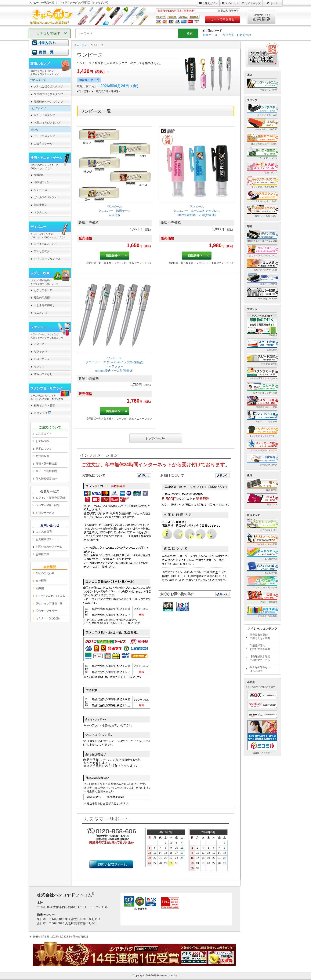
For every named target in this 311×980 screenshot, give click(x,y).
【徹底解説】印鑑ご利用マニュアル (260, 658)
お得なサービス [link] (45, 513)
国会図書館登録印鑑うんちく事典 (260, 637)
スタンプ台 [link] (41, 413)
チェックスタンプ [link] (44, 136)
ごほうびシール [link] (43, 144)
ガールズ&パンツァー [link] (47, 197)
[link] (115, 197)
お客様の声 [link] (42, 554)
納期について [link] (44, 449)
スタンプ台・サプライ (46, 388)
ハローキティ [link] (42, 359)
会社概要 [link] (41, 581)
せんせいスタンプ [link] (44, 115)
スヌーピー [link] (41, 344)
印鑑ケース (210, 35)
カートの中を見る (223, 19)
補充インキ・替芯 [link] (44, 405)
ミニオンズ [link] (41, 313)
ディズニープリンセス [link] (47, 259)
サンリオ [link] (39, 367)
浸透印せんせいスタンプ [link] (48, 102)
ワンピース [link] (41, 190)
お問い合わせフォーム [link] (49, 547)
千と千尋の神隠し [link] (44, 305)
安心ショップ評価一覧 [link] (49, 603)
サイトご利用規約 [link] (46, 471)
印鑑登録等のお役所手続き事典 (260, 647)
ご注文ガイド (210, 3)
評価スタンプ (40, 64)
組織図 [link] (40, 588)
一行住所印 (227, 35)
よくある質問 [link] (44, 532)
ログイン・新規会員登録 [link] (50, 498)
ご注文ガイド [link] (44, 434)
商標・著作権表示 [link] (46, 464)
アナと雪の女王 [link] (43, 251)
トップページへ (156, 438)
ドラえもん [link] (41, 213)
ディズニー (38, 227)
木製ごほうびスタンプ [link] (47, 123)
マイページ (231, 3)
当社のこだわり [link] (45, 573)
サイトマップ (253, 3)
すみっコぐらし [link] (43, 374)
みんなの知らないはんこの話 (260, 669)
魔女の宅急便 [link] (42, 298)
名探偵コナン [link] (42, 182)
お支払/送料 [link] (43, 441)
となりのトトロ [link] (43, 290)
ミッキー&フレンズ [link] (45, 244)
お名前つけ (244, 35)
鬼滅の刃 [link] (39, 175)
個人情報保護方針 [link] (46, 479)
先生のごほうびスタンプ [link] (48, 94)
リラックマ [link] (41, 352)
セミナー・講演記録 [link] (48, 618)
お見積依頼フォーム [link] (48, 539)
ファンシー (38, 327)
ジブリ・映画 (40, 273)
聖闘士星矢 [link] (41, 205)
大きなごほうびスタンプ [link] (48, 86)
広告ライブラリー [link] (46, 611)
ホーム (274, 3)
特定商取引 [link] (42, 456)
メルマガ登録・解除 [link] (48, 505)
